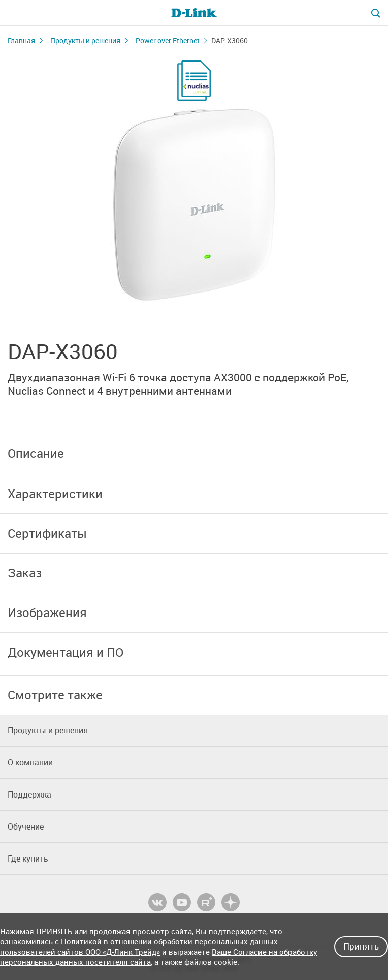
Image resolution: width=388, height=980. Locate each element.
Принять (361, 946)
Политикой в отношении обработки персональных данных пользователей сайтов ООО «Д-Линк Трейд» (139, 946)
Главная (21, 40)
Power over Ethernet (168, 40)
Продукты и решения (85, 40)
